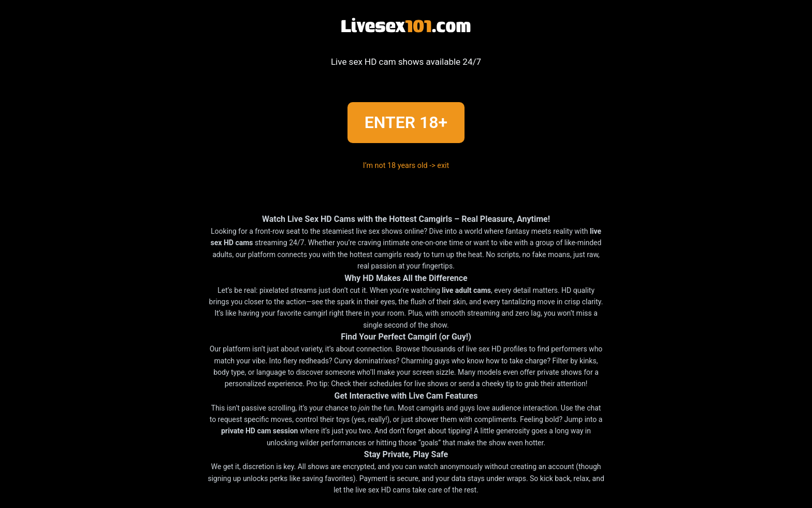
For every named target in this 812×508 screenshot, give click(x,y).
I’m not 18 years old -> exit (406, 166)
